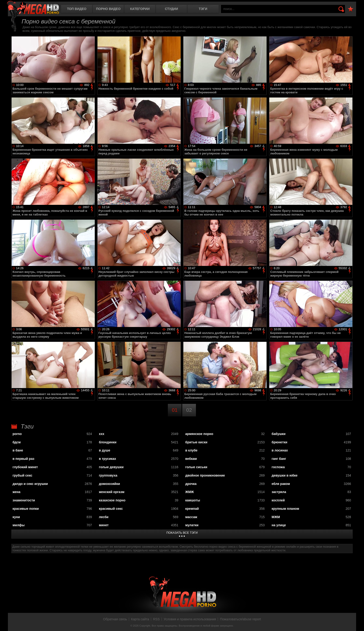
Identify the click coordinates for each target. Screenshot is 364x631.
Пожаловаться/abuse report (240, 619)
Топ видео (77, 9)
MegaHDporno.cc (33, 8)
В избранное (351, 9)
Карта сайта (140, 619)
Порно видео (108, 9)
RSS (156, 619)
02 (189, 410)
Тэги (203, 9)
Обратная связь (115, 619)
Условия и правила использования (190, 619)
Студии (171, 9)
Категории (140, 9)
